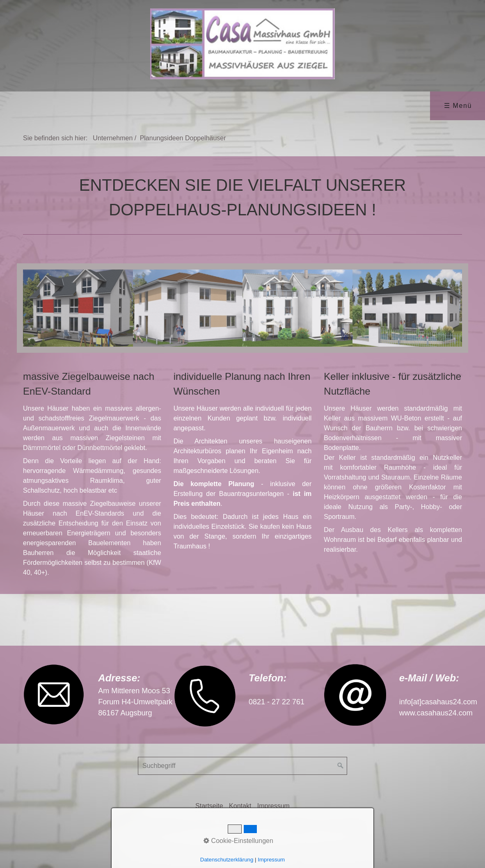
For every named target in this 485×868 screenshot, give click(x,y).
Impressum (273, 806)
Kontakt (240, 806)
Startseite (209, 806)
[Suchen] (341, 766)
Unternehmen (113, 138)
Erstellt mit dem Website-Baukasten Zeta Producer (292, 823)
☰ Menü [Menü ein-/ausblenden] (458, 106)
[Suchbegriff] (243, 766)
